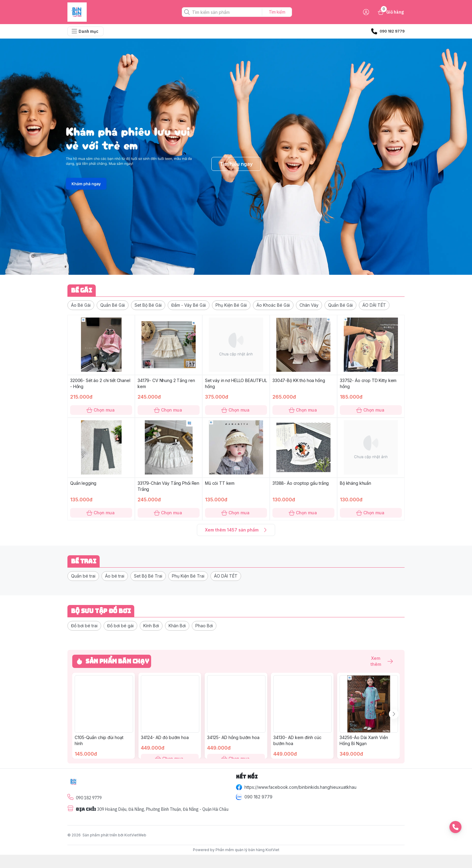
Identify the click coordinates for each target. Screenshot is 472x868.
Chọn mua (101, 410)
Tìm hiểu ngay (236, 164)
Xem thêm (379, 661)
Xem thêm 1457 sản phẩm (236, 530)
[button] (81, 305)
